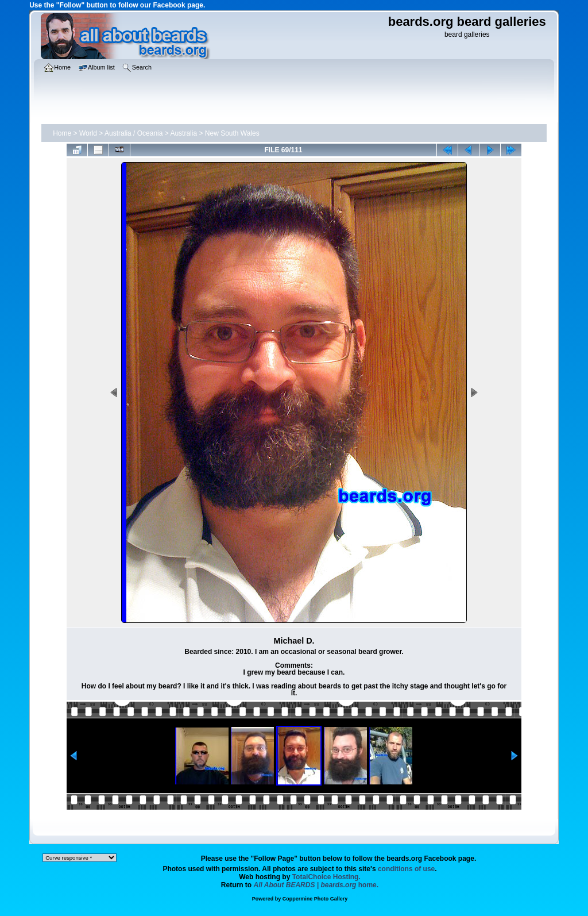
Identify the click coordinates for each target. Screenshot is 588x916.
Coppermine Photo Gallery (315, 899)
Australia (183, 133)
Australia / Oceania (134, 133)
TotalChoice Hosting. (326, 877)
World (88, 133)
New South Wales (232, 133)
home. (316, 885)
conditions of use (406, 869)
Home (62, 133)
